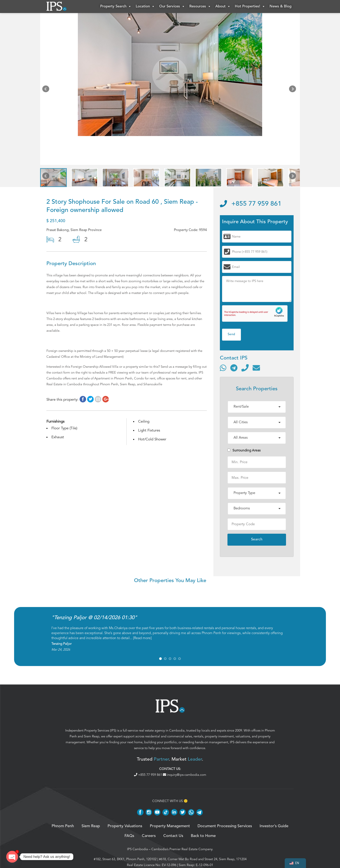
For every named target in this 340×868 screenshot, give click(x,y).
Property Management (170, 826)
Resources (200, 7)
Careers (149, 836)
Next (293, 90)
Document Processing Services (225, 826)
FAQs (129, 836)
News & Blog (280, 6)
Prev (47, 90)
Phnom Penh (63, 826)
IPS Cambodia (137, 849)
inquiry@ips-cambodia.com (185, 775)
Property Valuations (125, 826)
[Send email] (256, 368)
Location (145, 7)
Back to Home (203, 836)
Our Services (172, 7)
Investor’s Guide (274, 826)
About (223, 7)
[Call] (245, 368)
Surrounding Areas (244, 450)
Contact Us (173, 836)
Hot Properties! (250, 7)
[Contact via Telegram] (234, 368)
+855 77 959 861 (251, 204)
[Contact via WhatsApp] (223, 368)
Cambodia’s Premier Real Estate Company (182, 849)
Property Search (116, 7)
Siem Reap (92, 736)
